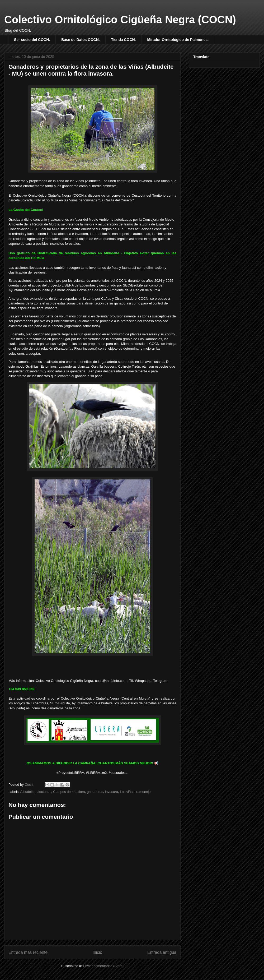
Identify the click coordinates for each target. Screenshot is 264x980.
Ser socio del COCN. (32, 40)
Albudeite (27, 792)
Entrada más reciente (28, 952)
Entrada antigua (162, 952)
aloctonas (44, 792)
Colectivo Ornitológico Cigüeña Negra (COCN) (120, 20)
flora (82, 792)
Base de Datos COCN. (80, 40)
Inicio (97, 952)
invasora (112, 792)
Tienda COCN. (124, 40)
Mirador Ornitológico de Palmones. (178, 40)
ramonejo (143, 792)
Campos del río (65, 792)
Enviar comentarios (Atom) (103, 966)
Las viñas (127, 792)
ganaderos (95, 792)
